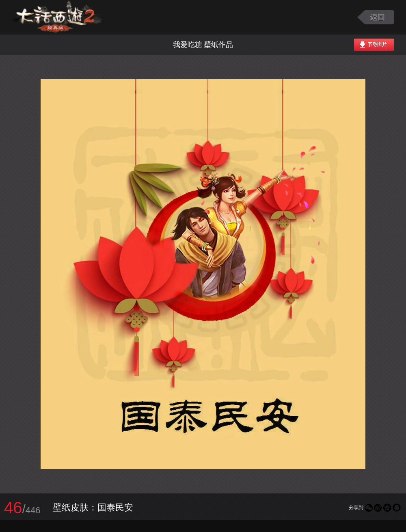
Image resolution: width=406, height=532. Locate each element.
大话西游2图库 (58, 17)
